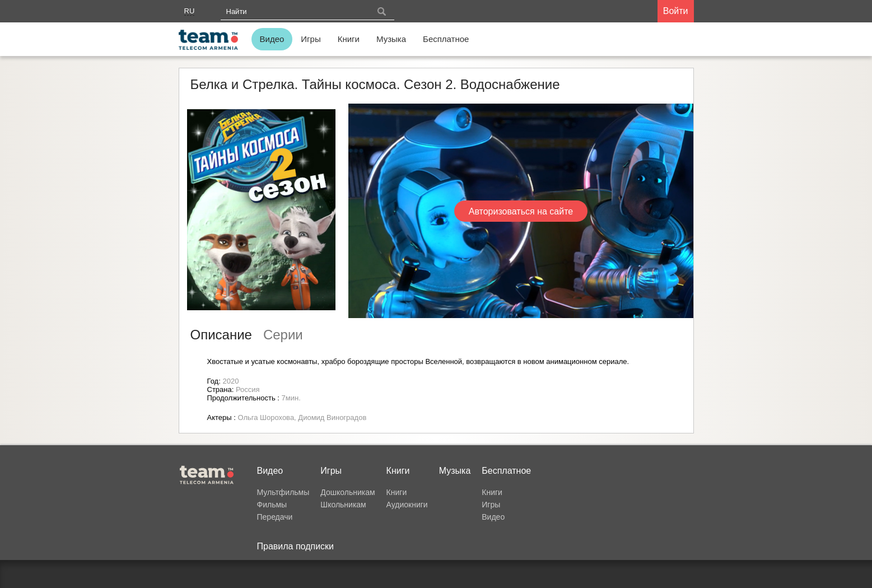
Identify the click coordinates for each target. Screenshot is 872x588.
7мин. (291, 398)
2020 (230, 381)
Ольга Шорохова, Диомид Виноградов (302, 417)
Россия (248, 389)
